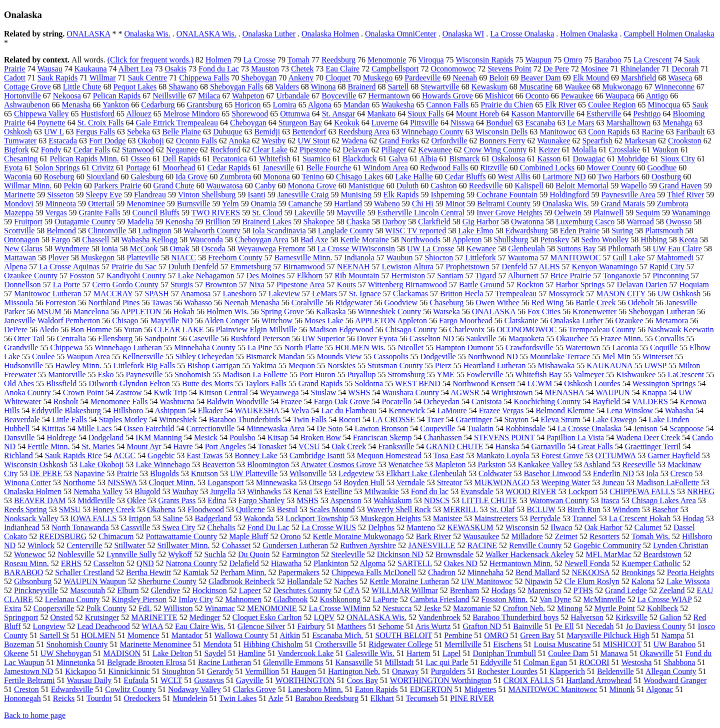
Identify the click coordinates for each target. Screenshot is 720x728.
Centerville (84, 545)
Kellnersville (143, 357)
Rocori (349, 419)
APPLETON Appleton (391, 321)
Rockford (225, 150)
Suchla (215, 554)
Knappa (654, 392)
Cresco (681, 473)
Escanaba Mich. (337, 635)
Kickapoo (80, 671)
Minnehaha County (205, 348)
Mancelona (91, 312)
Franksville (396, 446)
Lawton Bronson (381, 428)
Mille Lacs (95, 428)
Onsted (61, 617)
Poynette (51, 123)
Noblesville (76, 554)
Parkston (491, 464)
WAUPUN (612, 392)
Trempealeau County (602, 330)
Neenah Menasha (252, 303)
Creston (26, 689)
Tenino (313, 177)
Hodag (693, 518)
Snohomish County (77, 644)
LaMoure (452, 410)
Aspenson (346, 500)
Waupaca (619, 96)
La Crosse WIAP (664, 599)
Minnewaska (276, 482)
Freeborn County (235, 258)
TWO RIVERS (216, 213)
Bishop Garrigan (213, 365)
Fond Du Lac (268, 527)
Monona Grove (312, 186)
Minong (570, 608)
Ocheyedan (441, 401)
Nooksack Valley (31, 518)
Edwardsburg (527, 231)
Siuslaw (324, 392)
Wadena (354, 141)
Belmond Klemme (565, 410)
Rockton (530, 285)
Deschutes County (302, 590)
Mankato (381, 114)
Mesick (206, 437)
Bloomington (268, 464)
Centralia (71, 339)
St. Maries (98, 446)
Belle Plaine (181, 132)
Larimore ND (564, 177)
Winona (323, 87)
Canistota (486, 401)
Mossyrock (566, 294)
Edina (217, 500)
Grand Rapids (320, 383)
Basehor (665, 509)
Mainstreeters (496, 518)
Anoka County (27, 392)
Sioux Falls (425, 114)
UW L (54, 132)
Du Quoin (254, 554)
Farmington (301, 554)
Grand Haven (680, 186)
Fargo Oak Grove (342, 401)
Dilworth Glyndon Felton (129, 383)
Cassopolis (391, 357)
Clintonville (107, 231)
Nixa (257, 285)
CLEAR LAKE (179, 330)
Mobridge (633, 159)
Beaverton (218, 464)
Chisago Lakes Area (664, 500)
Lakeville (309, 213)
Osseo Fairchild (149, 428)
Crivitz (103, 168)
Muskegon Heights (390, 518)
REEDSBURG (63, 536)
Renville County (535, 545)
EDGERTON (431, 689)
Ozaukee (629, 321)
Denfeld (514, 267)
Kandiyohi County (136, 276)
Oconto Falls (196, 141)
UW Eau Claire (677, 249)
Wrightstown (512, 392)
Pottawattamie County (182, 536)
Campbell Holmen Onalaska (669, 34)
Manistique (366, 186)
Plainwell (608, 213)
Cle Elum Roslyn (592, 581)
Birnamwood (304, 267)
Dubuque (228, 132)
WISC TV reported (415, 231)
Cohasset (236, 545)
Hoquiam (694, 285)
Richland (18, 455)
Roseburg (59, 177)
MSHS (307, 500)
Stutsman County (395, 365)
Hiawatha (286, 563)
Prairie (127, 473)
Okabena (161, 509)
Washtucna (177, 401)
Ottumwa (295, 114)
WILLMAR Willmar (405, 590)
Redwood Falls (444, 168)
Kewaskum (489, 87)
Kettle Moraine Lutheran (409, 581)
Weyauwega (279, 392)
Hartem (418, 653)
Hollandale (304, 581)
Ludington (155, 231)
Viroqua (431, 60)
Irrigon (139, 518)
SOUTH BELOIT (403, 635)
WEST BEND (418, 383)
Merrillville (463, 644)
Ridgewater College (400, 644)
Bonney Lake (256, 455)
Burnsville (194, 204)
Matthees (351, 626)
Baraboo (608, 60)
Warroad (640, 222)
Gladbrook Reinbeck (242, 581)
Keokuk (347, 123)
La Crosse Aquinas (69, 267)
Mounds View (339, 357)
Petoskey (555, 240)
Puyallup (362, 374)
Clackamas (410, 294)
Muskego (378, 78)
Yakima (264, 365)
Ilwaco (561, 527)
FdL (145, 608)
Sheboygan (259, 78)
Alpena (15, 267)
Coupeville (437, 428)
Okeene (16, 653)
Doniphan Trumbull (504, 653)
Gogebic (161, 455)
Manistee (448, 518)
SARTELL (415, 563)
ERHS (71, 563)
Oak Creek (349, 446)
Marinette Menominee (156, 644)
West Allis (514, 177)
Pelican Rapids (117, 96)
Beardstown (662, 554)
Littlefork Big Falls (144, 365)
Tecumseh (422, 698)
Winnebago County (432, 132)
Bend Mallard (537, 572)
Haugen (303, 671)
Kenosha (179, 222)
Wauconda (206, 240)
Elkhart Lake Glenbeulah (426, 473)
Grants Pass (177, 500)
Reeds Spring (25, 509)
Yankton (116, 105)
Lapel (451, 653)
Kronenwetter (594, 312)
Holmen (218, 60)
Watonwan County (559, 500)
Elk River (560, 105)
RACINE (482, 545)
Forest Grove (562, 455)
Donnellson (22, 285)
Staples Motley (123, 419)
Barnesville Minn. (303, 258)
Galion (670, 617)
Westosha (636, 662)
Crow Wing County (495, 150)
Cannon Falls (447, 105)
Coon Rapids (609, 132)
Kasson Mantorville (543, 114)
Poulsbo (242, 437)
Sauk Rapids (57, 78)
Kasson (549, 159)
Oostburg (666, 177)
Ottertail (101, 204)
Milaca (209, 96)
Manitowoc (558, 132)
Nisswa (462, 123)
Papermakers (299, 572)
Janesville (278, 168)
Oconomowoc (453, 69)
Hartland (348, 204)
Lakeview (284, 294)
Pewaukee (577, 96)
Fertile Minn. (48, 446)
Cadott (15, 78)
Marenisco (544, 590)
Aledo (49, 330)
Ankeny (301, 78)
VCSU (309, 446)
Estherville (604, 114)
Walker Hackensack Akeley (529, 554)
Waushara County (410, 392)
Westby (274, 141)
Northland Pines (114, 303)
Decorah (685, 69)
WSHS (359, 392)
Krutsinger (102, 617)
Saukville (481, 339)
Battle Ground (482, 285)
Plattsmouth (664, 231)
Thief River (685, 195)
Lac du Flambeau (349, 410)
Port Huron (317, 374)
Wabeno (387, 204)
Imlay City (196, 599)
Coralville (307, 303)
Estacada (63, 141)
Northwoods (421, 240)
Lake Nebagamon (206, 276)
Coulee (43, 357)
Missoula (19, 303)
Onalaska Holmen (330, 34)
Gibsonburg (33, 581)
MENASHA (564, 392)
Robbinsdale (525, 428)
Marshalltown (628, 123)
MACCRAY (113, 294)
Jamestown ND (28, 671)
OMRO (496, 635)
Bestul (287, 509)
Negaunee (182, 150)
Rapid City (667, 267)
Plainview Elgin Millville (256, 330)
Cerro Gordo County (125, 285)
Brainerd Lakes (266, 222)
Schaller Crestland (84, 572)
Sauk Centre (148, 78)
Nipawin (538, 581)
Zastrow (128, 392)
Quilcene (250, 509)
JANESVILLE (431, 545)
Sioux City (678, 159)
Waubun (400, 258)
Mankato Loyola (502, 455)
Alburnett (523, 276)
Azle (275, 698)
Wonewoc (30, 554)
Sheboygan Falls (236, 87)
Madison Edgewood (341, 330)
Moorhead (179, 168)
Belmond (61, 231)
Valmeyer (589, 374)
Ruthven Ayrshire (368, 545)
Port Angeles (225, 446)
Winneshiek (178, 419)
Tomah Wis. (651, 536)
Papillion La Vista (575, 437)
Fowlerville (485, 374)
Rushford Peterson (260, 339)
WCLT (171, 680)
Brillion (218, 222)
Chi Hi (423, 204)
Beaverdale (22, 419)
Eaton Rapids (376, 689)
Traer (435, 419)
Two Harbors (618, 177)
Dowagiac (589, 159)
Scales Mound (332, 509)
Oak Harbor (603, 527)
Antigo (657, 96)
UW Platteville (254, 473)
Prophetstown (467, 267)
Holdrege (61, 437)
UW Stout (313, 141)
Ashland (597, 464)
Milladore (527, 536)
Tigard (485, 276)
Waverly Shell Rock (398, 509)
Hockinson (209, 590)
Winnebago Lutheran (128, 348)
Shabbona (679, 662)
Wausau (49, 69)
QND (145, 563)
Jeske (432, 608)
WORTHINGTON (305, 680)
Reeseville (639, 464)
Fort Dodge (107, 141)
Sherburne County (167, 581)
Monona (277, 177)
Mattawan (20, 258)
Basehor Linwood (552, 473)
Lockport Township (317, 518)
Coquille (664, 348)
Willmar (103, 78)
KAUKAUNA (609, 365)
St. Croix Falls (101, 123)
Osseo (141, 159)
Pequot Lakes (135, 87)
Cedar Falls (92, 150)
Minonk (622, 689)
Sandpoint (161, 339)
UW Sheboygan (66, 653)
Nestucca (397, 608)
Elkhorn (310, 276)
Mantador (187, 635)
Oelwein (567, 213)
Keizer (549, 150)
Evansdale (477, 491)
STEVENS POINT (504, 437)
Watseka (446, 312)
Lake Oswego (614, 419)
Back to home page (35, 715)
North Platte (303, 348)
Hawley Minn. (78, 365)
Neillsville (169, 96)
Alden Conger (227, 321)
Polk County (106, 608)
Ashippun (170, 410)
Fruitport (28, 222)
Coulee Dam (568, 653)
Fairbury (311, 626)
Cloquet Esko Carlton (267, 617)
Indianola (359, 258)
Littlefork (480, 258)
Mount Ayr (144, 446)
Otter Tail (29, 339)
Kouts (346, 285)
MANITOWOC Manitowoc (553, 689)
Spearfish (597, 141)
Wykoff (180, 554)
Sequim (648, 213)
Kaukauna (91, 69)
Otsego (320, 482)
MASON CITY (621, 294)
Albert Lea (136, 69)
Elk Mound (591, 78)
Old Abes (19, 383)
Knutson (204, 473)
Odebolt (641, 303)
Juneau (613, 482)
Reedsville (486, 186)
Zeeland (672, 590)
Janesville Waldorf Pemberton (52, 321)
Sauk (700, 105)
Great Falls (595, 446)
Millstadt (399, 662)
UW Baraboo (675, 644)
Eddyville (495, 662)
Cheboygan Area (262, 240)
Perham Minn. (243, 572)
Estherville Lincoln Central (421, 213)
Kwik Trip (170, 392)
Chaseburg (446, 303)
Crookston (685, 141)
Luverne (385, 123)
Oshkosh (18, 132)
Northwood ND (493, 357)
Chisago (125, 321)
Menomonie (387, 60)
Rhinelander (640, 69)
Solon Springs (57, 168)
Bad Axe (314, 240)
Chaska (358, 222)
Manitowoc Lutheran (48, 294)
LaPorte (385, 599)
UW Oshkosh (679, 294)
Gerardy (220, 671)
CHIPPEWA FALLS (642, 491)
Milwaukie (381, 491)
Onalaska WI (463, 34)
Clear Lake (270, 150)
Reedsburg (338, 60)
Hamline (252, 653)
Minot (455, 204)
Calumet (648, 527)
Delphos (381, 527)
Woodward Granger (675, 680)
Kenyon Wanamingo (605, 267)
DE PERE (46, 473)
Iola (652, 473)
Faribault (690, 132)
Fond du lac (430, 491)
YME (445, 374)
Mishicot (499, 96)
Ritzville (494, 168)
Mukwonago (622, 87)
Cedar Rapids (229, 168)
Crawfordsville (529, 348)
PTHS (583, 590)
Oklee (136, 500)
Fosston (82, 276)
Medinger (205, 617)
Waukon (665, 150)
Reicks (64, 698)
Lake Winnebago (163, 464)
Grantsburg (204, 105)
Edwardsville (72, 689)
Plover (58, 258)
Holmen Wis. (227, 312)
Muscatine (536, 87)
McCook (144, 249)
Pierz (443, 365)
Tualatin (480, 428)
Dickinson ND (400, 554)
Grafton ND (482, 626)
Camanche (305, 204)
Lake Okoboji (101, 464)
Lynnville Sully (131, 554)
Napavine (89, 473)
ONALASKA (88, 34)
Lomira (285, 105)
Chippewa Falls (204, 78)
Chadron (442, 572)
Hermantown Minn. (521, 563)
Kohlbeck (662, 608)
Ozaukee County (31, 276)
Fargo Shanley (262, 500)
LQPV (324, 617)
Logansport (226, 482)
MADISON (122, 653)
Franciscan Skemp (382, 437)
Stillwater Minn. (184, 545)
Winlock (41, 545)
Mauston (265, 69)
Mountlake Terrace (560, 357)
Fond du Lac (219, 69)
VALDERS (650, 401)
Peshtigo (647, 114)
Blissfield (61, 383)
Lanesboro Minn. (315, 689)
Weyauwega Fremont (271, 249)
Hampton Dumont (464, 348)
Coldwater (495, 473)
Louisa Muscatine (562, 644)
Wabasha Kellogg (149, 240)
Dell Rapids (181, 159)
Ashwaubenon (27, 105)
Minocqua (664, 105)
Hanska (507, 446)
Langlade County (346, 231)
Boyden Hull (364, 482)
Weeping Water (565, 482)
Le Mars (581, 123)
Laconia (625, 348)
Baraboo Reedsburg (326, 698)
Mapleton (450, 464)
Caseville (204, 339)
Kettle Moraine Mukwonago (358, 536)
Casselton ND (432, 339)
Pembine (458, 635)
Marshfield (638, 78)
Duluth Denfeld (193, 267)
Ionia (110, 249)
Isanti (256, 195)
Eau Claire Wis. (200, 626)
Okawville (657, 653)
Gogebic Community (607, 545)
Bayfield (606, 401)
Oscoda (213, 249)
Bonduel (499, 123)
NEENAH (353, 267)
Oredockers (142, 698)
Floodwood (206, 509)
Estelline (338, 491)
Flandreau (150, 195)
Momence (143, 635)
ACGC (124, 455)
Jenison (645, 428)
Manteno (421, 527)
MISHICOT (622, 644)
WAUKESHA (257, 410)
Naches (346, 581)
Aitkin (290, 635)
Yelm (230, 204)
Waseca (680, 78)
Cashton (443, 186)
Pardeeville (422, 78)
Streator (450, 482)
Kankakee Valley (545, 464)
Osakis (175, 69)
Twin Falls (310, 419)
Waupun (538, 60)
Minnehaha (485, 572)
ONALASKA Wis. (206, 34)
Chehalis (221, 527)
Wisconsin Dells (502, 132)
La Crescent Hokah (640, 518)
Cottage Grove (27, 87)
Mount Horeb (478, 114)
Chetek (302, 69)
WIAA (152, 626)
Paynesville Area (628, 195)
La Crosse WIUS (329, 527)
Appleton (467, 240)
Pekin (72, 186)
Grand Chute (173, 186)
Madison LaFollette (668, 482)
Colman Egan (545, 662)
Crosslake (625, 150)
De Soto (329, 428)
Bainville (528, 626)
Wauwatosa (224, 186)
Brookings (638, 572)
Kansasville (354, 662)
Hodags (503, 590)
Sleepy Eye (104, 195)
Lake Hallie (414, 177)
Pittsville (424, 123)
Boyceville (339, 96)
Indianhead (22, 527)
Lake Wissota (688, 581)
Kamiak (196, 572)
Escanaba (540, 123)
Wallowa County (241, 635)
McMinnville (604, 599)
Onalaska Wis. (147, 34)
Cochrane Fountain (507, 195)
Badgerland (213, 518)
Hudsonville (23, 365)
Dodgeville (438, 357)
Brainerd (362, 87)
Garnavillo (548, 446)
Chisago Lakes (360, 177)
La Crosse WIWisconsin (356, 249)
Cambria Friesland (440, 599)
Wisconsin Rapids (484, 60)
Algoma (373, 563)
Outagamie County (85, 222)
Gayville (250, 680)
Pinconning (671, 276)
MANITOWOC (575, 258)
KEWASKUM (470, 527)
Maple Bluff (248, 536)
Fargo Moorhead (466, 321)
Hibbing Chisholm (273, 644)
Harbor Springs (580, 285)
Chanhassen (443, 437)
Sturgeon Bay (300, 123)
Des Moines (266, 276)
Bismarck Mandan (275, 357)
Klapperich (567, 671)
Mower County (611, 168)
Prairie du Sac (134, 267)
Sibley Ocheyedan (205, 357)
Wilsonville (308, 473)
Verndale (411, 482)
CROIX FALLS (529, 680)
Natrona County (192, 563)
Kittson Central (223, 392)
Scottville (19, 231)
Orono (291, 536)
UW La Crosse (431, 249)
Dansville (19, 437)
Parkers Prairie (118, 186)
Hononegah (22, 698)
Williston (178, 608)
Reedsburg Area (364, 132)
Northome (79, 482)
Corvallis (670, 339)
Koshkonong (340, 599)
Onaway (405, 671)
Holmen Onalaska (589, 34)
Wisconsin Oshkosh (36, 464)
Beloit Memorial (582, 186)
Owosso (679, 222)
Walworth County (212, 231)
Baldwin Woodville (237, 401)
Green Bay (537, 635)
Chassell (95, 240)
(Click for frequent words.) (150, 60)
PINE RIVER (472, 698)
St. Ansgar (339, 114)
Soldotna (369, 383)
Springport (21, 617)
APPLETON (141, 312)
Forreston (61, 303)
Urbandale (293, 96)
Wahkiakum (393, 500)
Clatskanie (521, 321)
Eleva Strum (560, 419)
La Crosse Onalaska (522, 34)
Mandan (356, 105)
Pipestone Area (300, 285)
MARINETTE (154, 617)
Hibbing (653, 240)
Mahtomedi (675, 258)
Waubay (185, 491)
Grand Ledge (626, 590)
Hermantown (389, 96)
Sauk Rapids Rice (73, 455)
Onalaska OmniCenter (401, 34)
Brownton (221, 285)
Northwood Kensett (484, 383)
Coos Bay (362, 680)
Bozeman (19, 644)
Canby (265, 186)
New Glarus (23, 249)
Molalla (584, 150)
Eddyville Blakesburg (66, 410)
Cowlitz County (130, 689)
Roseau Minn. (26, 563)
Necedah (600, 626)
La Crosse (259, 60)
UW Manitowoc (487, 581)
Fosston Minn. (504, 599)
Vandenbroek (439, 617)
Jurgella (222, 491)
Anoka (239, 141)
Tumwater (20, 141)
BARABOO (23, 572)
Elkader (210, 410)
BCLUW (541, 509)
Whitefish (275, 159)
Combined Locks (547, 168)
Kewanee (481, 249)
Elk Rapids (401, 195)
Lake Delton (172, 653)
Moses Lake (324, 321)
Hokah (184, 312)
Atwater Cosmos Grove (338, 464)
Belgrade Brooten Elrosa (146, 662)
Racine (652, 132)
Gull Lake (628, 258)
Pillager (394, 150)
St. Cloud (267, 213)
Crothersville (336, 644)
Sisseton (60, 195)
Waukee (577, 87)
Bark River (434, 536)
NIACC (183, 258)
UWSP (655, 365)
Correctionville (210, 428)
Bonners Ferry (502, 141)
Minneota (61, 204)
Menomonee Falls (119, 401)
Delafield (244, 563)
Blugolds (164, 473)
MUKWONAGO (501, 482)
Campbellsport (395, 69)
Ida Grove (191, 177)
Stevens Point (509, 69)
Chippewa (66, 348)
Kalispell (529, 186)
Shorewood (250, 114)
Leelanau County (72, 599)
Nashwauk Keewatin (681, 330)
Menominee (145, 204)
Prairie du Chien (507, 105)
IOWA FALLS (94, 518)
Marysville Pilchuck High (608, 635)
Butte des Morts (207, 383)
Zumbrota (235, 177)
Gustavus (209, 680)
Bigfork (16, 150)
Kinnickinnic (129, 671)
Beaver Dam (540, 78)
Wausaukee (481, 536)
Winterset (658, 357)
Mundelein (190, 698)
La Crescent (653, 60)
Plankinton (331, 563)
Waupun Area (88, 357)
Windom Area (385, 168)
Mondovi (19, 204)
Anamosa (195, 294)
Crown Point (83, 392)
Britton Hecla (462, 294)
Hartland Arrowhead (599, 680)
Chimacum (116, 536)
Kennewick (407, 410)
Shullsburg (511, 240)
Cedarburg (158, 105)
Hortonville (22, 96)
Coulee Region (612, 105)
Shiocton (439, 258)
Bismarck (464, 159)
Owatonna (527, 222)
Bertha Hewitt (148, 572)
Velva (300, 410)
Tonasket (272, 446)
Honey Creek (114, 509)
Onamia (264, 204)
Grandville (21, 348)
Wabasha (679, 410)
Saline (173, 518)
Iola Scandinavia (279, 231)
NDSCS (437, 500)
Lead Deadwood (103, 626)
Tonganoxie (622, 276)
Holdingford (569, 195)
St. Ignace (365, 294)
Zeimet (566, 536)
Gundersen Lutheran (295, 545)
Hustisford (97, 114)
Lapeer (250, 590)
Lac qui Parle (447, 662)
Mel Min (616, 357)
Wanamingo (691, 213)
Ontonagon (22, 240)
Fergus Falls (95, 132)
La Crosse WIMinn (340, 608)
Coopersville (54, 608)
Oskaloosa (509, 159)
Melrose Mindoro (191, 114)
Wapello (634, 186)
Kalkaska (331, 312)
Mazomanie (472, 608)
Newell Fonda (587, 563)
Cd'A (351, 590)
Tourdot (99, 698)
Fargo (61, 240)
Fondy (51, 150)
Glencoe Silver (261, 626)
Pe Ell (564, 626)
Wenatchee (405, 464)
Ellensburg (115, 339)
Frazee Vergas (501, 410)
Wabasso (198, 303)
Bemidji (267, 132)
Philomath (624, 249)
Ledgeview (356, 473)
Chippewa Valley (41, 114)
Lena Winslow (630, 410)
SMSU (70, 509)
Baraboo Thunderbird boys (515, 617)
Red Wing (547, 303)
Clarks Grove (254, 689)
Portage (138, 168)
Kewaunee (435, 150)
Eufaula (136, 680)
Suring (622, 231)
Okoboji (150, 141)
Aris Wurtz (433, 626)
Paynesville (144, 374)
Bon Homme (91, 330)
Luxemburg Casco (585, 222)
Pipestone (315, 150)
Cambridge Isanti (317, 455)
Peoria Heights (691, 572)
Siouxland (103, 177)
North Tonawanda (80, 527)
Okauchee (572, 339)
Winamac (220, 608)
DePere (16, 330)
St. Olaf (502, 509)
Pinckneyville (36, 590)
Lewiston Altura (408, 267)
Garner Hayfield (673, 455)
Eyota (13, 168)
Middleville (96, 500)
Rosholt (66, 401)
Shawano (183, 87)
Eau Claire (342, 69)
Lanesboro (239, 294)
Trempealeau (516, 294)
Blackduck (359, 159)
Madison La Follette (255, 374)
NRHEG (701, 491)
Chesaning (21, 159)
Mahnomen (243, 599)
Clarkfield (434, 222)
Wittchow (277, 321)
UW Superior (323, 339)
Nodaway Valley (194, 689)
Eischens (508, 644)
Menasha (76, 105)
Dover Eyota (377, 339)
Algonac (659, 689)
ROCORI (594, 662)
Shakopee (319, 222)
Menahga (677, 123)
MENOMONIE (272, 608)
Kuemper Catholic (651, 563)
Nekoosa (67, 96)
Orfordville (449, 141)
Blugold (147, 491)
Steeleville (348, 554)
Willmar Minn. (28, 186)
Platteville (143, 258)
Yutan (133, 330)
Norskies (341, 365)
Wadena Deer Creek (648, 437)
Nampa (672, 635)
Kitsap (278, 437)
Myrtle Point (615, 608)
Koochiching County (547, 401)
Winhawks (264, 491)
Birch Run (584, 509)
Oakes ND (461, 563)
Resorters (604, 536)
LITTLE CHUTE (489, 500)
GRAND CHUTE (454, 446)
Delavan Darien (642, 285)
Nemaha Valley (98, 491)
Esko (106, 374)
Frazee (291, 401)
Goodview (401, 303)
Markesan (640, 141)
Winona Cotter (27, 482)
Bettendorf (309, 132)
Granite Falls (100, 213)
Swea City (178, 527)
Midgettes (480, 689)
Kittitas (54, 428)
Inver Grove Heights (509, 213)
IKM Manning (159, 437)
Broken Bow (320, 437)
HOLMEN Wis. (360, 348)
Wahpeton (248, 96)
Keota (688, 240)
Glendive (166, 590)
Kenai (302, 491)
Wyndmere (72, 249)
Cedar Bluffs (465, 177)
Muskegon (98, 258)
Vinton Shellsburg (207, 195)
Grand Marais (622, 204)
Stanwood (138, 150)
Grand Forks (399, 141)
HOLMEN (98, 635)
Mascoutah (87, 590)
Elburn (128, 590)
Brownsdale (454, 554)
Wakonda (258, 518)
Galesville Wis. (370, 653)
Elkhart (382, 698)
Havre (183, 446)
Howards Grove (447, 96)
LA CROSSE (394, 419)
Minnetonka (76, 662)
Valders (287, 87)
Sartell (398, 87)
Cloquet (338, 78)
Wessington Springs (664, 383)
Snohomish (192, 374)
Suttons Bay (576, 249)
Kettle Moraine (364, 240)
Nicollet (410, 348)
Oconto (537, 96)
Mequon (302, 365)
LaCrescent (686, 374)
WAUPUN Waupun (95, 581)
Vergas (56, 213)
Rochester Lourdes (507, 671)
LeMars (324, 294)
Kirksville (631, 617)
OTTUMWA (615, 455)
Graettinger (474, 419)
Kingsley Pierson (139, 599)
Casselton (109, 563)
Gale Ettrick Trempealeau (177, 123)
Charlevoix (467, 330)
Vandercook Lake (305, 653)
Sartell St (54, 635)
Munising (356, 195)
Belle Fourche (328, 168)
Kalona (643, 581)
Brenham (465, 590)
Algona (320, 105)
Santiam (450, 276)
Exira (13, 608)
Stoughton (178, 671)
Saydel (215, 653)
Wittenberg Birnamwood (407, 285)
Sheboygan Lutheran (662, 312)
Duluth (407, 186)
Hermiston (408, 276)
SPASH (156, 294)
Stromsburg (406, 374)
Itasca (610, 500)
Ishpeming (448, 195)
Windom (626, 509)
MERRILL (460, 509)
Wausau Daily (89, 680)
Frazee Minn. (622, 339)
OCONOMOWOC (526, 330)
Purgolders (448, 671)
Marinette (19, 195)
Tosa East (449, 455)
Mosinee (595, 69)
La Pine (260, 348)
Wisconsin (522, 527)
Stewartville (440, 87)
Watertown (583, 348)
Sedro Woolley (605, 240)
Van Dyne (555, 599)
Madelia (140, 222)
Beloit (499, 78)
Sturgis (182, 285)
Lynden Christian (681, 545)
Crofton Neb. (524, 608)
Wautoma (523, 258)
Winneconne (674, 87)
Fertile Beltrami (29, 680)
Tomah (298, 60)
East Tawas (204, 455)
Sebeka (138, 132)
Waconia (18, 177)
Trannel (584, 518)
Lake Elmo (476, 231)
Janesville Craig (303, 195)
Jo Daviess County (656, 626)
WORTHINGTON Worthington (441, 680)
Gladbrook (290, 599)
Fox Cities (544, 312)
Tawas (162, 303)
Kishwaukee (636, 374)
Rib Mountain (357, 276)
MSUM (49, 312)
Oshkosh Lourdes (592, 383)
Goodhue (662, 168)
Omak (180, 249)
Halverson (587, 617)
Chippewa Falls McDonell (374, 572)
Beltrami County (504, 204)
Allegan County (671, 671)
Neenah (465, 78)
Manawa (614, 653)
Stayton (516, 419)
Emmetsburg (251, 267)
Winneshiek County (389, 312)
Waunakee (553, 141)
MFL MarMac (608, 554)
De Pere (556, 69)
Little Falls (69, 419)
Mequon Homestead (389, 455)
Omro (573, 60)
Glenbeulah (526, 249)
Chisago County (411, 330)
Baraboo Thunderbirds (245, 419)
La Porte (67, 285)
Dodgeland (106, 437)
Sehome (391, 626)
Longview (49, 626)
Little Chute (82, 87)
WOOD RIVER (531, 491)
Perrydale (545, 518)
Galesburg (147, 177)
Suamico (316, 159)
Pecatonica (230, 159)
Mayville (351, 213)
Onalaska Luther (269, 34)
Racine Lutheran (224, 662)
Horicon (247, 105)
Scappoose (686, 428)
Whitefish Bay (538, 374)
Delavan (356, 150)
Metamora (672, 321)
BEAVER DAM (40, 500)
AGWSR (465, 392)
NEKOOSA (590, 572)
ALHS (549, 267)
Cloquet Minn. (172, 482)
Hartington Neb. (354, 671)
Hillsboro (128, 410)
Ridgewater (354, 303)
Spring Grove (282, 312)
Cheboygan (248, 123)
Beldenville (615, 671)
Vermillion (262, 671)
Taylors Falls (266, 383)
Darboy (394, 222)
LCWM (539, 383)
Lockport (583, 491)
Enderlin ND (613, 473)
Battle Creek (595, 303)
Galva (398, 159)
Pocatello (397, 401)
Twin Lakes (238, 698)
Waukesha (398, 105)
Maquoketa (526, 339)
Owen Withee (497, 303)
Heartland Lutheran (495, 365)
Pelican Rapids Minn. (84, 159)
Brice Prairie (571, 276)
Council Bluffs (156, 213)
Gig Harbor (481, 222)
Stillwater (129, 545)
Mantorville (67, 374)
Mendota (217, 644)
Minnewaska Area (275, 428)
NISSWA (122, 482)
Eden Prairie (580, 231)
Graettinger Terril (653, 446)
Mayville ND (172, 321)
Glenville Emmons (293, 662)
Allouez (139, 114)
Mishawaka (556, 365)
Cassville (136, 527)
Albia (428, 159)
